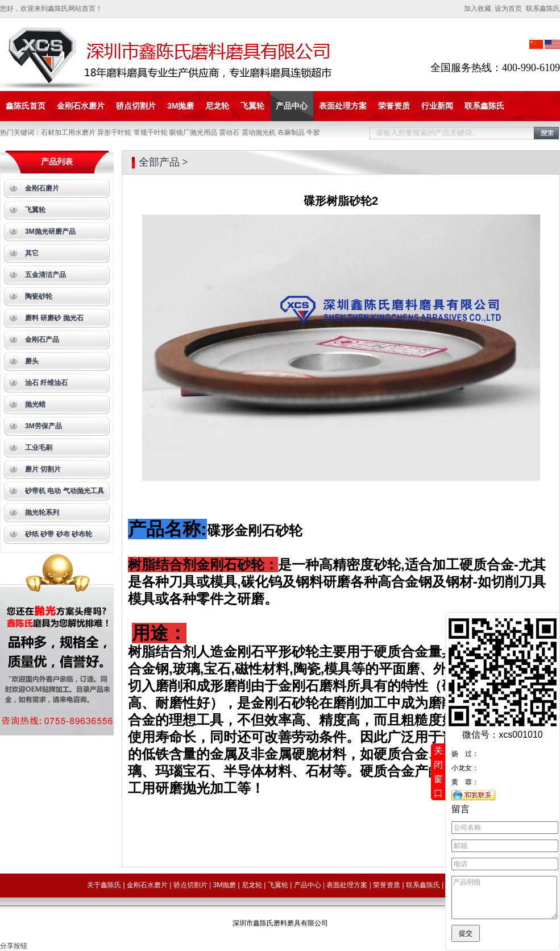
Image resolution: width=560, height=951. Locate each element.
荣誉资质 (394, 106)
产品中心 (292, 106)
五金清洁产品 (45, 275)
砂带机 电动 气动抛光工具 (65, 491)
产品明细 (504, 893)
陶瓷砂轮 (39, 296)
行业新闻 (437, 106)
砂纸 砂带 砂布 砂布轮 (59, 534)
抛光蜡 (35, 404)
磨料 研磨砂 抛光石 (54, 318)
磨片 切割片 (43, 469)
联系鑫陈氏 (484, 106)
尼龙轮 (217, 106)
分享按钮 (14, 946)
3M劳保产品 (43, 426)
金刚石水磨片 (81, 106)
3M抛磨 (181, 106)
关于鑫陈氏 (104, 885)
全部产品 (159, 162)
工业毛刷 (39, 448)
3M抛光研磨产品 (50, 231)
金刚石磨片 (42, 188)
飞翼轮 (252, 106)
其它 (32, 253)
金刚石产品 (42, 340)
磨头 (32, 361)
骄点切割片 (136, 106)
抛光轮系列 (42, 512)
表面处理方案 (343, 106)
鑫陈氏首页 (26, 106)
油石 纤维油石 (46, 383)
